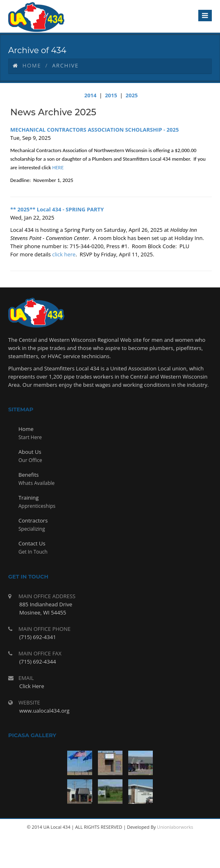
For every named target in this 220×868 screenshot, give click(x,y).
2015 (111, 95)
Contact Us (32, 543)
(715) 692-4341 (38, 637)
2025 (132, 95)
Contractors (33, 520)
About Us (30, 452)
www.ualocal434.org (44, 711)
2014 (91, 95)
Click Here (32, 686)
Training (28, 498)
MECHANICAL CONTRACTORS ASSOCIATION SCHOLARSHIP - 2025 (94, 130)
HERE (58, 167)
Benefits (28, 475)
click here (64, 254)
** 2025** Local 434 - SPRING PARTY (57, 209)
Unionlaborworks (175, 827)
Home (27, 65)
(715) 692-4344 (38, 662)
